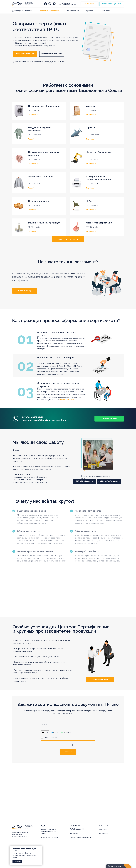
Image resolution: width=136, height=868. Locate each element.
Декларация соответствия (22, 11)
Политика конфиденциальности (81, 837)
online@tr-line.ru (104, 833)
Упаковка (91, 106)
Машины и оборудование (99, 152)
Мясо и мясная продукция (99, 223)
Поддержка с (63, 5)
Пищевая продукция (39, 201)
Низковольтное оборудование (44, 106)
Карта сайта (74, 833)
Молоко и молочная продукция (44, 223)
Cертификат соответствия (49, 11)
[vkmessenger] (50, 4)
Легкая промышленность (41, 177)
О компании (106, 11)
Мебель (90, 201)
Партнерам (90, 11)
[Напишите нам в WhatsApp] (46, 4)
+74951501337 (103, 829)
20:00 (75, 5)
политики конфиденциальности (73, 745)
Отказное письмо (72, 11)
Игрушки (90, 128)
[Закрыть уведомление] (41, 847)
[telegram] (54, 4)
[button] (112, 4)
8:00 (70, 5)
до (72, 5)
